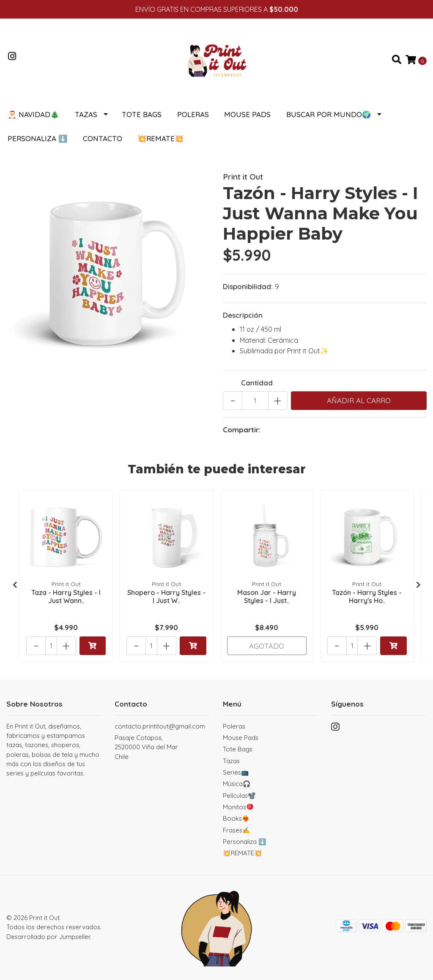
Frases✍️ (237, 830)
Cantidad (257, 383)
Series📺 (236, 772)
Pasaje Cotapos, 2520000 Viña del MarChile (146, 747)
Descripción (243, 315)
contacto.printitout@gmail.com (160, 726)
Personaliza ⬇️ (37, 138)
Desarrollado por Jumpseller (48, 937)
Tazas (86, 114)
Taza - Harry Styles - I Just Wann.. (66, 596)
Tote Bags (142, 114)
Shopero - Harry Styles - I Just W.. (166, 596)
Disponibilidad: (248, 286)
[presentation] (15, 585)
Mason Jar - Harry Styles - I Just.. (267, 596)
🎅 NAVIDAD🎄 (33, 114)
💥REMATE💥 (160, 138)
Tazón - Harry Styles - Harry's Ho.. (367, 596)
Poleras (193, 114)
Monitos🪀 (238, 807)
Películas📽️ (239, 796)
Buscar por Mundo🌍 (329, 114)
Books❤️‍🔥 (236, 818)
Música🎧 (237, 784)
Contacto (103, 138)
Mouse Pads (247, 114)
